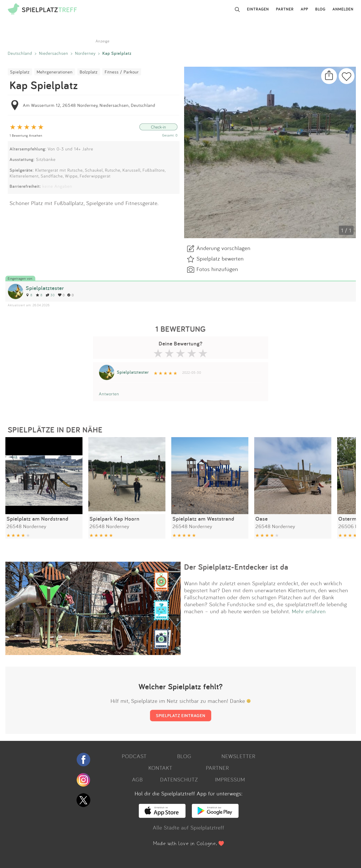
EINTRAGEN (258, 9)
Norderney (85, 53)
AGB (137, 779)
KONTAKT (160, 768)
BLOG (320, 9)
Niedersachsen (54, 53)
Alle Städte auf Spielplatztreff (189, 827)
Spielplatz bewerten (220, 258)
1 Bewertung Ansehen (26, 135)
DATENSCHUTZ (179, 779)
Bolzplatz (89, 72)
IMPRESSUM (230, 779)
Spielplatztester (45, 288)
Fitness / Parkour (122, 72)
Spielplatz (20, 72)
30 (50, 295)
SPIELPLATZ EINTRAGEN (181, 715)
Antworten (109, 394)
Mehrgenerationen (55, 72)
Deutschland (20, 53)
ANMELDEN (343, 9)
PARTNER (285, 9)
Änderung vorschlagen (223, 248)
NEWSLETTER (238, 756)
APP (304, 9)
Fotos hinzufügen (217, 269)
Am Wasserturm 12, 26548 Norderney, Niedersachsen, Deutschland (89, 105)
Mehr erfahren (309, 611)
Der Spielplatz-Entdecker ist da (236, 567)
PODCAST (134, 756)
